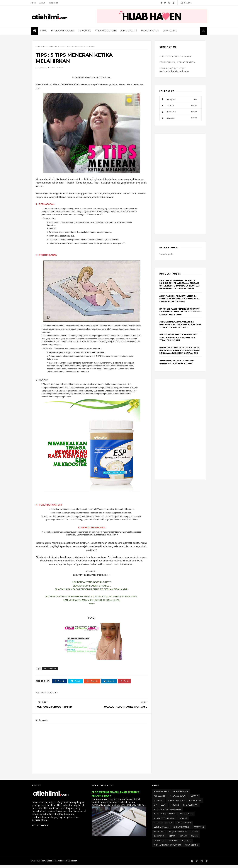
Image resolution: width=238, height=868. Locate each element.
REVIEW (195, 835)
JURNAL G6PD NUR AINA (164, 821)
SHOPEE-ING (171, 31)
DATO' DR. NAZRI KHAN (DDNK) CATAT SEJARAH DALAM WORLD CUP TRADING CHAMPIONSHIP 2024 (180, 312)
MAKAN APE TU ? (184, 826)
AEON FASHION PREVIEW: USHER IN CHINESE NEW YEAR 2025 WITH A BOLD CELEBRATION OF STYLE (180, 299)
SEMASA (172, 839)
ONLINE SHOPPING (181, 830)
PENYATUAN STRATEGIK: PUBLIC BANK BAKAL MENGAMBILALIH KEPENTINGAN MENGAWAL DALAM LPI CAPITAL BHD (179, 350)
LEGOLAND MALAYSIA (163, 826)
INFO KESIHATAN (190, 808)
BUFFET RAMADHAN (176, 804)
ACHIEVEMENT (160, 799)
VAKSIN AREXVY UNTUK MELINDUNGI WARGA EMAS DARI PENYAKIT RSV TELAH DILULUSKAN (178, 338)
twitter (178, 106)
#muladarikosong (64, 31)
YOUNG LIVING (192, 848)
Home (34, 3)
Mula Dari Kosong (161, 830)
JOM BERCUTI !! (130, 31)
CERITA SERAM (195, 804)
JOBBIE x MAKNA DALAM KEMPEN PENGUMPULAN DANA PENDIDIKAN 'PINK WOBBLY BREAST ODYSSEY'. (180, 325)
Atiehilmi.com (72, 864)
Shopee (195, 839)
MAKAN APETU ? (151, 31)
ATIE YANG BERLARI (107, 31)
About (43, 3)
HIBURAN (175, 808)
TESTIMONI (173, 844)
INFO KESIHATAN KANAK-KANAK (167, 812)
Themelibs (60, 864)
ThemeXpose (47, 864)
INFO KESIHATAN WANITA (165, 817)
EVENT (164, 808)
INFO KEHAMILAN (50, 47)
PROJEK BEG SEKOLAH (178, 835)
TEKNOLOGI (159, 844)
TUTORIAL (186, 844)
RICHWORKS (159, 839)
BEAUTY (194, 799)
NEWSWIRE (86, 31)
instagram (178, 112)
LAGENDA (183, 821)
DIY (155, 808)
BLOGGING (159, 804)
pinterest (178, 118)
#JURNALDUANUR (161, 795)
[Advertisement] (180, 184)
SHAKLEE (183, 839)
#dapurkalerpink (181, 795)
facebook (178, 99)
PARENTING (199, 830)
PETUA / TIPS (159, 835)
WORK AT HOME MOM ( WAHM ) (167, 848)
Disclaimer (54, 3)
